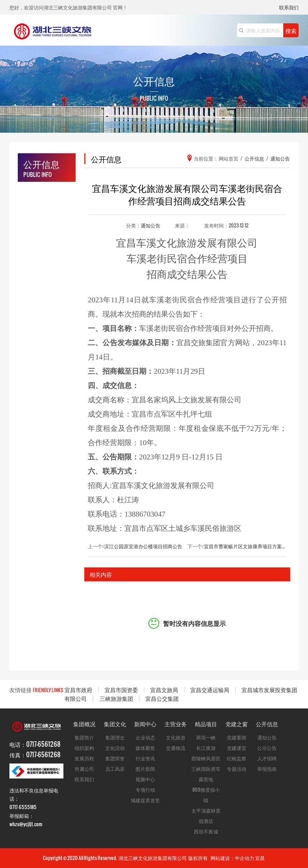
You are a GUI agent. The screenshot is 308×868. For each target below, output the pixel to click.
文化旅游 (176, 737)
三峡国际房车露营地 (206, 774)
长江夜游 (206, 748)
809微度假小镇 (206, 795)
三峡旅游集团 (116, 698)
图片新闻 (145, 769)
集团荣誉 (115, 758)
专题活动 (237, 769)
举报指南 (267, 769)
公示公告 (267, 748)
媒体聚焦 (145, 748)
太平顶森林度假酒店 (206, 816)
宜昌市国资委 (121, 689)
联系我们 (289, 8)
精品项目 (206, 724)
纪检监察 (237, 758)
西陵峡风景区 (206, 758)
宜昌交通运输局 (210, 689)
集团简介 (84, 737)
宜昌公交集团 (162, 698)
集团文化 (115, 724)
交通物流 (176, 748)
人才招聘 (267, 758)
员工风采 (115, 769)
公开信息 (267, 724)
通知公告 (151, 225)
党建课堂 (237, 748)
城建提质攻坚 (145, 800)
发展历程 (84, 758)
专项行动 (145, 789)
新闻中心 (145, 724)
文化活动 (115, 748)
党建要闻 (237, 737)
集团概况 (84, 724)
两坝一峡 (206, 737)
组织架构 (84, 748)
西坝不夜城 (206, 831)
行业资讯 (145, 758)
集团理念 (115, 737)
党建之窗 (237, 724)
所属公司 (84, 769)
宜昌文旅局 (164, 689)
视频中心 (145, 779)
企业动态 (145, 737)
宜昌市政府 (78, 689)
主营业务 (176, 724)
